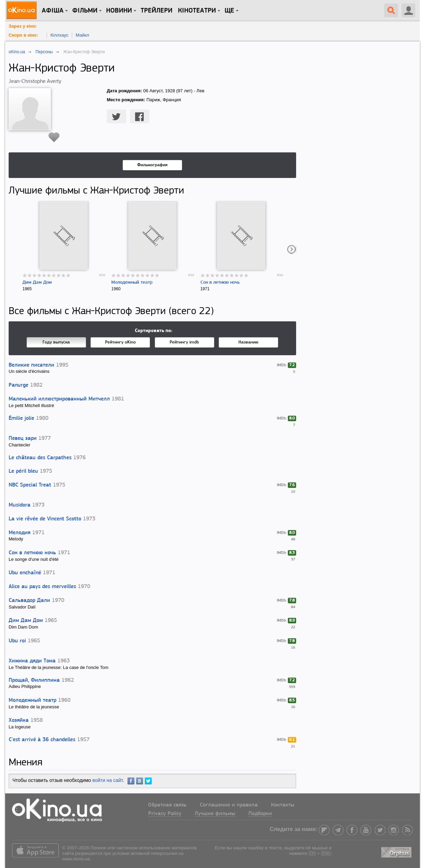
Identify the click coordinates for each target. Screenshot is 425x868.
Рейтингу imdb (184, 342)
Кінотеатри (197, 11)
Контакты (283, 805)
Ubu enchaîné (25, 573)
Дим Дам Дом (37, 282)
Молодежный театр (132, 282)
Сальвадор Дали (29, 601)
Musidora (20, 505)
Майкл (82, 35)
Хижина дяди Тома (32, 661)
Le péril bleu (23, 471)
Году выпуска (56, 342)
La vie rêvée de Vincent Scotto (45, 519)
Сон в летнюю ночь (220, 282)
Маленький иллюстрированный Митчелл (59, 399)
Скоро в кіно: (23, 35)
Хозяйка (19, 720)
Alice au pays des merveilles (42, 587)
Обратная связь (167, 805)
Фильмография (152, 165)
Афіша (53, 11)
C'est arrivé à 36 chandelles (42, 740)
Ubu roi (17, 641)
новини (119, 11)
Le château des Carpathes (40, 458)
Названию (248, 342)
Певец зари (23, 438)
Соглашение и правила (229, 805)
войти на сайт (107, 780)
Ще (229, 11)
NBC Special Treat (30, 485)
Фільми (85, 11)
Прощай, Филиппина (34, 680)
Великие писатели (31, 365)
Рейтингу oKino (120, 342)
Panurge (18, 385)
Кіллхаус (59, 35)
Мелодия (20, 533)
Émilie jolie (21, 418)
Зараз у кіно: (23, 26)
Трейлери (157, 11)
